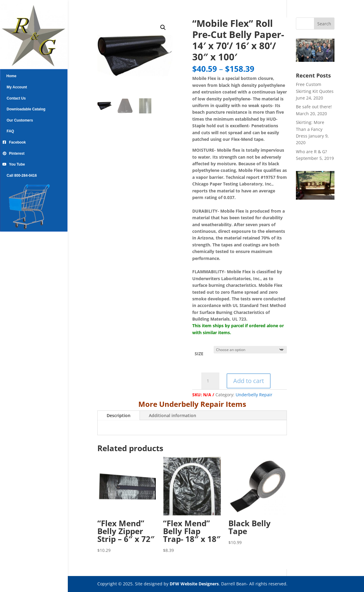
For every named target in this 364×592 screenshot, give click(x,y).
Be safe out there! (314, 107)
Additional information (173, 415)
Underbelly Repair (254, 395)
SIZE (199, 354)
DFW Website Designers (194, 584)
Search (324, 24)
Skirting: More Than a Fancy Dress (310, 129)
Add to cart (249, 381)
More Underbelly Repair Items (192, 404)
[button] (163, 27)
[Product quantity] (210, 381)
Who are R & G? (311, 152)
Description (119, 415)
